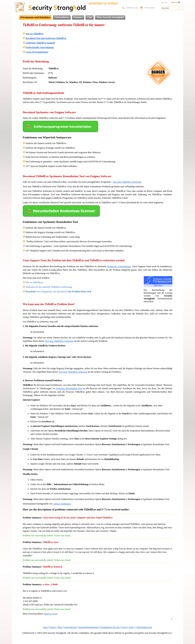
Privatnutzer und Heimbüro (35, 17)
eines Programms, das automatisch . (59, 292)
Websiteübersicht (144, 627)
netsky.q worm (51, 614)
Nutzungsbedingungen (89, 627)
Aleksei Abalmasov (62, 504)
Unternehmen (62, 17)
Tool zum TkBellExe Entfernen (127, 182)
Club (90, 17)
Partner (53, 627)
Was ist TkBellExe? (35, 282)
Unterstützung (70, 627)
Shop (60, 627)
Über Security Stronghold (110, 17)
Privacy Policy (128, 627)
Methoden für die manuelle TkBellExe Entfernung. (49, 287)
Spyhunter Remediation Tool (69, 388)
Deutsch (175, 2)
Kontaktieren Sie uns (110, 627)
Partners (78, 17)
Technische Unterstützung (119, 266)
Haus (45, 627)
